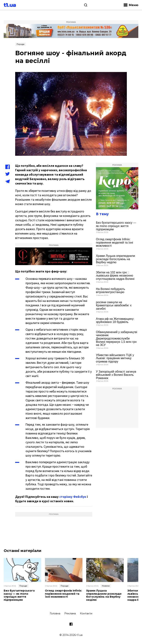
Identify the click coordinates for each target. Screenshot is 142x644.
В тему (102, 214)
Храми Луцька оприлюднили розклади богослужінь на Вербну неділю (116, 259)
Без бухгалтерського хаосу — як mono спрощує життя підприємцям (116, 226)
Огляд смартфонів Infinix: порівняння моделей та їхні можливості (115, 242)
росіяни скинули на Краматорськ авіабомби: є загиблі (114, 305)
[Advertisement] (117, 409)
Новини (106, 586)
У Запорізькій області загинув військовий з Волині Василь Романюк (116, 375)
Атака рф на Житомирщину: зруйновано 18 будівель (115, 320)
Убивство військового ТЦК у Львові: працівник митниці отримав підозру (115, 358)
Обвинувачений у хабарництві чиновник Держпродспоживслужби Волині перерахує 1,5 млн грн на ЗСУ (117, 338)
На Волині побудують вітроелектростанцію (111, 291)
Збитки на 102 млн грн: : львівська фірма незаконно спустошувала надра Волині (115, 276)
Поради (21, 44)
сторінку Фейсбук (73, 497)
